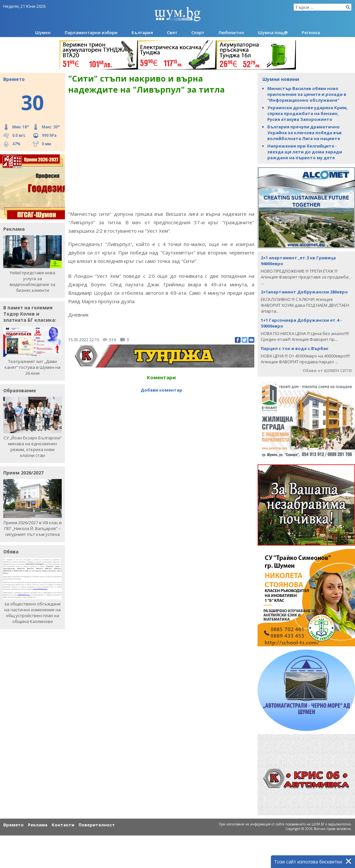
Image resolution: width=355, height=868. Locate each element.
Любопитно (231, 32)
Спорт (198, 32)
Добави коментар (161, 390)
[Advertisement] (161, 409)
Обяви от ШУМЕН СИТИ (327, 371)
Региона (311, 32)
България (142, 32)
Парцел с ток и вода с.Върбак (295, 348)
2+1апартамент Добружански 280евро (304, 292)
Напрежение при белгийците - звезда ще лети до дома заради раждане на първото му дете (305, 152)
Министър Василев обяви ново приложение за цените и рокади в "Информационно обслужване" (307, 94)
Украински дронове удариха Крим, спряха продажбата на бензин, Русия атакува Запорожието (308, 113)
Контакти (63, 825)
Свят (172, 32)
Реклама (38, 825)
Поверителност (97, 825)
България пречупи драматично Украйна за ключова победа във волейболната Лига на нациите (304, 133)
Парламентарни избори (91, 32)
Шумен (43, 32)
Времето (13, 825)
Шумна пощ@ (273, 32)
